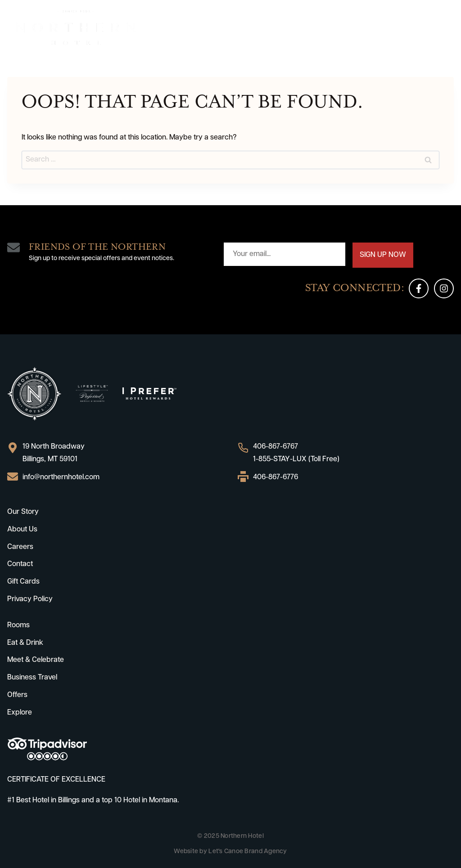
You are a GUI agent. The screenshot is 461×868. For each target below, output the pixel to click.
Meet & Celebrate (36, 660)
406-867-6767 (276, 447)
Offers (17, 695)
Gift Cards (23, 582)
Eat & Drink (25, 643)
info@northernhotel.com (61, 477)
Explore (20, 713)
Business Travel (32, 678)
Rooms (18, 625)
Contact (20, 564)
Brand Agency (266, 852)
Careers (20, 547)
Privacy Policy (30, 599)
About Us (22, 530)
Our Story (23, 512)
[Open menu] (445, 28)
